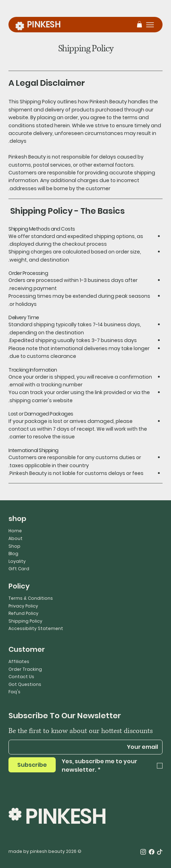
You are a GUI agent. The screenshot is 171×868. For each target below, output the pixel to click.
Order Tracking (25, 669)
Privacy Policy (23, 606)
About (16, 538)
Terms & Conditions (31, 598)
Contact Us (21, 677)
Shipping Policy (25, 621)
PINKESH (44, 24)
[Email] (88, 747)
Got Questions (25, 684)
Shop (14, 546)
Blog (13, 554)
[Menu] (150, 25)
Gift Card (19, 569)
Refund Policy (23, 613)
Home (15, 531)
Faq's (14, 692)
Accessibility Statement (36, 628)
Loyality (17, 561)
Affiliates (19, 661)
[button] (139, 24)
